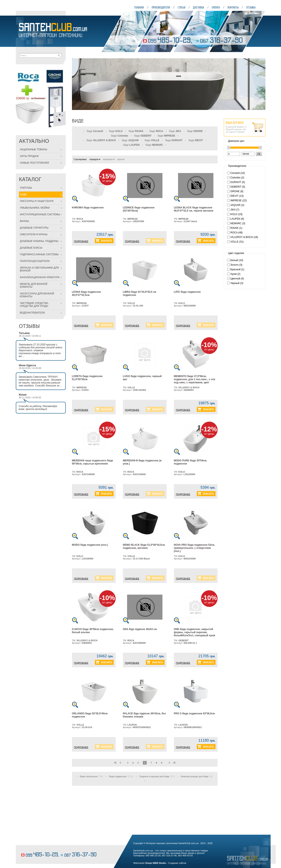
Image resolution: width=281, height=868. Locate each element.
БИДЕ (23, 194)
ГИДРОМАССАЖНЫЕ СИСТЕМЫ (39, 254)
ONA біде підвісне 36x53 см (140, 629)
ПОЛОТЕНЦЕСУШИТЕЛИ (35, 261)
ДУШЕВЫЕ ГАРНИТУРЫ (34, 228)
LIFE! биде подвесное (187, 292)
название (109, 159)
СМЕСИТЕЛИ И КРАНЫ (34, 234)
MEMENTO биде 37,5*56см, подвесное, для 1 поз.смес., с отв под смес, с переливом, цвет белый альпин (195, 381)
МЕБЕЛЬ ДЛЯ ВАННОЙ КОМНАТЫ (34, 285)
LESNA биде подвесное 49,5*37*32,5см (87, 293)
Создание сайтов (177, 863)
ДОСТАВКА (199, 7)
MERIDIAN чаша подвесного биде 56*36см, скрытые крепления (93, 462)
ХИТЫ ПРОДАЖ (29, 156)
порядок (95, 159)
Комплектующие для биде (195, 776)
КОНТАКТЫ (233, 7)
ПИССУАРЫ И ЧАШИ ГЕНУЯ (37, 201)
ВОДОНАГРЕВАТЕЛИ (32, 313)
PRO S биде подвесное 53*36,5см (194, 714)
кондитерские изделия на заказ (37, 849)
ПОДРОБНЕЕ (81, 241)
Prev (77, 84)
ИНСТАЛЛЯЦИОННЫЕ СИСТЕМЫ (40, 214)
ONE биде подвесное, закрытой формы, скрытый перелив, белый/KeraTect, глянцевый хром (195, 632)
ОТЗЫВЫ (251, 7)
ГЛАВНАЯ (139, 7)
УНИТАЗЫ (26, 188)
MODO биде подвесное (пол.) (90, 545)
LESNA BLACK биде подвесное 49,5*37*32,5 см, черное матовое (194, 209)
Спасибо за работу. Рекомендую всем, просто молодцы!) (38, 408)
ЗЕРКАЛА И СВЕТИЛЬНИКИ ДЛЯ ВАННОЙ (39, 269)
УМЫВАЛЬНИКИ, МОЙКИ (35, 208)
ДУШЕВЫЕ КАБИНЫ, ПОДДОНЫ (39, 241)
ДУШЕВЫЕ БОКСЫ (31, 248)
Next (260, 84)
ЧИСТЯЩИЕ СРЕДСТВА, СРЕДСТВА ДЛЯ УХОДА (34, 305)
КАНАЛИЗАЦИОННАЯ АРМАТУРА (40, 277)
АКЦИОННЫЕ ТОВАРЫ (34, 149)
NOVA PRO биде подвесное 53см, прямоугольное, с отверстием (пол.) (194, 548)
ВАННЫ (25, 221)
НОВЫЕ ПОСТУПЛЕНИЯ (35, 163)
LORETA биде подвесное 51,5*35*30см (87, 378)
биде (95, 131)
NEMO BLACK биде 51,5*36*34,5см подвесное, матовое (144, 546)
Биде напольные (89, 776)
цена (121, 159)
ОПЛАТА (216, 7)
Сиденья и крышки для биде (154, 776)
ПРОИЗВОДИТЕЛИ (161, 7)
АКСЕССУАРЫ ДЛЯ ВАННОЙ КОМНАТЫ (37, 295)
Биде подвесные (118, 776)
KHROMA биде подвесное (88, 208)
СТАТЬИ (181, 7)
